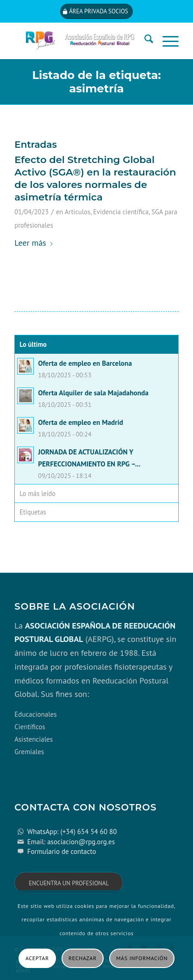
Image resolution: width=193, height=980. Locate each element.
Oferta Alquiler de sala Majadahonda (93, 393)
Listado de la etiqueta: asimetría (97, 82)
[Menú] (166, 41)
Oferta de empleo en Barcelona (85, 363)
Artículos (78, 212)
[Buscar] (144, 41)
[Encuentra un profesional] (69, 883)
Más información (142, 958)
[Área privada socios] (96, 11)
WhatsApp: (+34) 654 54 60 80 (72, 832)
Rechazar (83, 958)
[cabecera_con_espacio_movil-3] (80, 41)
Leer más (34, 243)
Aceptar (37, 958)
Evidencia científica (121, 212)
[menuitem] (144, 41)
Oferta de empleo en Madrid (81, 422)
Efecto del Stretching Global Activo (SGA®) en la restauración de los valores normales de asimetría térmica (95, 178)
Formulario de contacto (62, 851)
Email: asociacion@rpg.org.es (71, 842)
